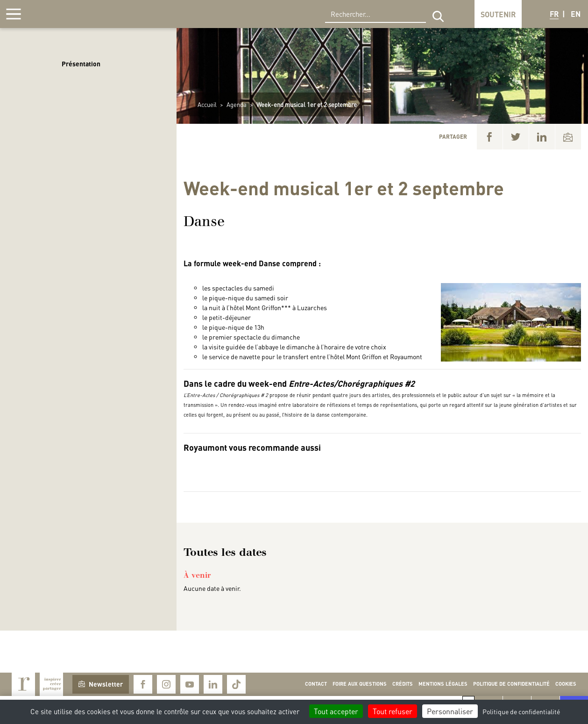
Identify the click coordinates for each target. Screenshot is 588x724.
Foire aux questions (360, 684)
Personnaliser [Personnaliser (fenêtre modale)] (450, 711)
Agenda (237, 104)
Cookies (566, 684)
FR (554, 14)
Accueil (207, 104)
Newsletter (101, 684)
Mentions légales (443, 684)
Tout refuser (393, 711)
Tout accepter (336, 711)
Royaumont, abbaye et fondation (73, 14)
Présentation (81, 64)
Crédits (403, 684)
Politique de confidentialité (511, 684)
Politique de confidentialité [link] (521, 711)
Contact (316, 684)
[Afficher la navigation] (14, 14)
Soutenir (498, 14)
